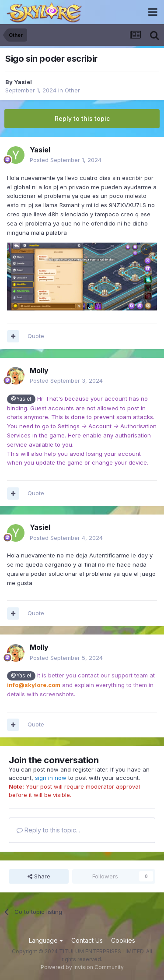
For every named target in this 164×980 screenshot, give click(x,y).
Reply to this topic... (48, 830)
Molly (39, 370)
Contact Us (87, 940)
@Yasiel (21, 399)
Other (72, 90)
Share (39, 876)
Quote (36, 336)
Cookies (123, 940)
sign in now (51, 778)
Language (46, 940)
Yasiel (23, 82)
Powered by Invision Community (82, 967)
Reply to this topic (82, 118)
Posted (66, 160)
